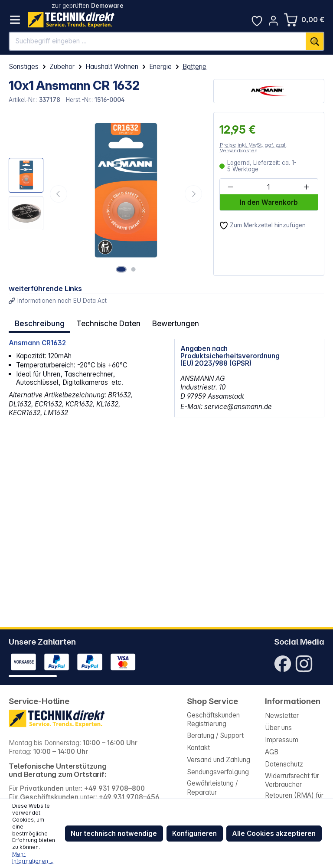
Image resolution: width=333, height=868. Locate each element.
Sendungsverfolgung (218, 772)
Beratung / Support (215, 735)
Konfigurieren (194, 834)
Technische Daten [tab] (105, 323)
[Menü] (15, 20)
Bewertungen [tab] (170, 323)
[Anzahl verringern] (231, 187)
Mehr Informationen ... (33, 857)
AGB (272, 752)
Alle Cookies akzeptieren (274, 834)
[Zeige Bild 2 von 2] (134, 269)
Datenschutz (284, 764)
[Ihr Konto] (273, 21)
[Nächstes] (193, 194)
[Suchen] (315, 41)
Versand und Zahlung (219, 760)
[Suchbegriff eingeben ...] (158, 41)
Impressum (282, 740)
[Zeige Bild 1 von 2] (123, 269)
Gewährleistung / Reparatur (212, 788)
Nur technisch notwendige (114, 834)
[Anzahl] (268, 187)
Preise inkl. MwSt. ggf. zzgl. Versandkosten (253, 148)
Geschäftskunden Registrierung (213, 719)
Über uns (278, 728)
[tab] (39, 322)
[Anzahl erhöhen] (307, 187)
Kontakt (198, 748)
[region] (106, 194)
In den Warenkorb (269, 202)
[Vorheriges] (59, 194)
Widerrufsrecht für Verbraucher (292, 780)
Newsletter (282, 716)
